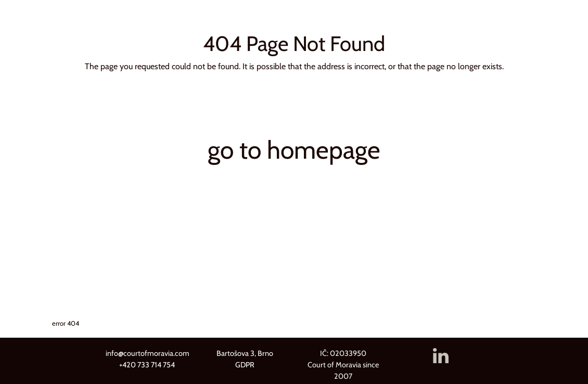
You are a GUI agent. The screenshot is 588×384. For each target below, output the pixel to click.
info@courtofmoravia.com (148, 353)
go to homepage (294, 150)
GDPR (245, 365)
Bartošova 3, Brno (245, 353)
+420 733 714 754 (147, 365)
